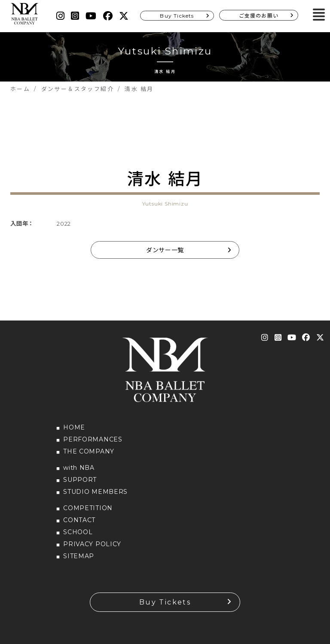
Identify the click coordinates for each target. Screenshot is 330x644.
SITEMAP (79, 556)
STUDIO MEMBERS (95, 492)
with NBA (79, 468)
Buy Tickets (177, 16)
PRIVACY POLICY (92, 544)
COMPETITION (88, 508)
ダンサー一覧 (165, 250)
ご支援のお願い (259, 16)
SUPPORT (80, 480)
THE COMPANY (89, 451)
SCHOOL (78, 532)
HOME (74, 427)
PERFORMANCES (93, 439)
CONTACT (79, 520)
